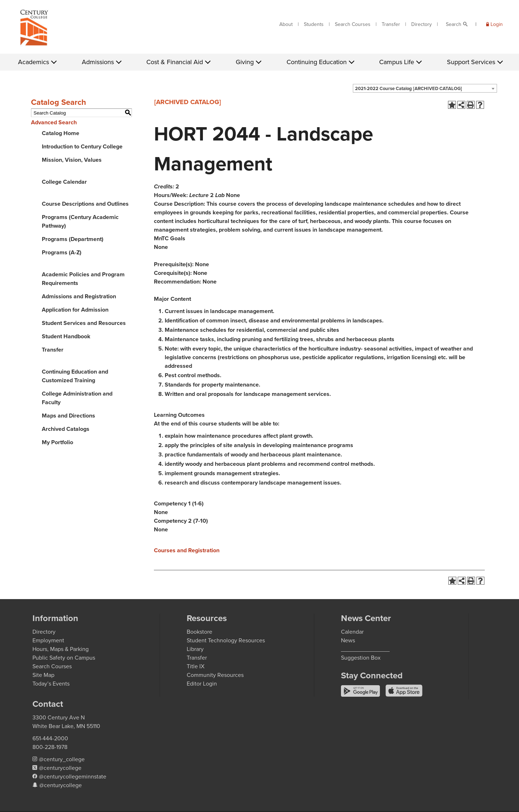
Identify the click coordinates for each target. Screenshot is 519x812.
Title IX (196, 666)
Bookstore (199, 632)
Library (195, 649)
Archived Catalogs (66, 429)
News (348, 640)
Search (454, 24)
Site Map (43, 675)
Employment (48, 640)
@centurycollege (60, 768)
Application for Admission (75, 310)
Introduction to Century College (82, 146)
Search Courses (353, 24)
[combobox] (425, 88)
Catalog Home (61, 133)
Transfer (391, 24)
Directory (422, 24)
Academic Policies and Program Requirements (83, 279)
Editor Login (202, 684)
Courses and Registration (187, 550)
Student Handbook (66, 336)
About (286, 24)
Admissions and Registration (79, 296)
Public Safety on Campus (64, 658)
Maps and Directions (68, 416)
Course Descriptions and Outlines (85, 204)
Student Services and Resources (84, 323)
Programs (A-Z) (62, 252)
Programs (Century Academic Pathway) (80, 221)
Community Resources (215, 675)
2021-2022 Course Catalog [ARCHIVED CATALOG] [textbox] (409, 88)
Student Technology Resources (226, 640)
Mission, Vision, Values (72, 160)
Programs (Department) (73, 239)
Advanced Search (54, 122)
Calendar (352, 632)
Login (497, 24)
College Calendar (64, 182)
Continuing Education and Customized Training (75, 376)
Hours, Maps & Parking (61, 649)
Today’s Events (51, 684)
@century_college (62, 759)
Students (314, 24)
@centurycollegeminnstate (73, 777)
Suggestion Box (361, 658)
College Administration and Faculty (77, 398)
